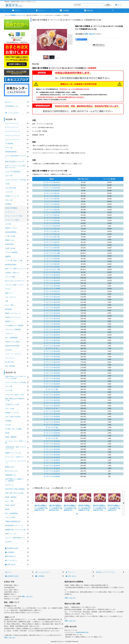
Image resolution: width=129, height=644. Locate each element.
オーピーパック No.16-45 (52, 359)
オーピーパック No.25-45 (52, 422)
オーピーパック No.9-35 (52, 267)
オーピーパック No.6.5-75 (52, 226)
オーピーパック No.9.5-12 (52, 272)
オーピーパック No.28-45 (52, 430)
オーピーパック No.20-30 (52, 397)
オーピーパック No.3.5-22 (52, 188)
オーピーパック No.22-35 (52, 403)
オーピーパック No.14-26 (52, 329)
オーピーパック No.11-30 (52, 299)
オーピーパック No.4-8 (52, 191)
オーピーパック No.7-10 (52, 229)
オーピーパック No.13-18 (52, 316)
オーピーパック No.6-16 (52, 218)
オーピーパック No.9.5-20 (52, 275)
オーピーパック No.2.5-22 (52, 182)
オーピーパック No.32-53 (52, 441)
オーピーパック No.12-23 (52, 310)
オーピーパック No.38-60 (52, 463)
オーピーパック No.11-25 (52, 297)
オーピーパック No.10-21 (52, 280)
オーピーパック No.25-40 (52, 419)
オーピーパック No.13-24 (52, 319)
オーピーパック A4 (52, 408)
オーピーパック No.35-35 (52, 452)
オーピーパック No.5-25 (52, 210)
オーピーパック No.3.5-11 (52, 185)
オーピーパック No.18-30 (52, 376)
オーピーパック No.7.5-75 (52, 240)
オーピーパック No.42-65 (52, 468)
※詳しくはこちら (27, 596)
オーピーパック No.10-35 (52, 286)
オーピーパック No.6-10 (52, 215)
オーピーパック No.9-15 (52, 259)
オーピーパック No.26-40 (52, 425)
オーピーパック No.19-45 (52, 387)
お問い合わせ (89, 34)
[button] (113, 11)
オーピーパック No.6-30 (52, 223)
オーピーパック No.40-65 (52, 466)
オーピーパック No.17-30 (52, 368)
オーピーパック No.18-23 (52, 373)
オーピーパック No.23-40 (52, 414)
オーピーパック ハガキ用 (52, 289)
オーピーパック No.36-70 (52, 457)
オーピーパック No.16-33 (52, 357)
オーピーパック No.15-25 (52, 340)
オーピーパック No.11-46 (52, 305)
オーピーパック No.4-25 (52, 196)
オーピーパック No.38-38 (52, 460)
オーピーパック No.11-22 (52, 294)
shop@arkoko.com (82, 632)
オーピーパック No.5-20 (52, 207)
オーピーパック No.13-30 (52, 321)
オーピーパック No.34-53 (52, 447)
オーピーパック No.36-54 (52, 455)
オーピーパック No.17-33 (52, 370)
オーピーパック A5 (52, 348)
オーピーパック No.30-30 (52, 433)
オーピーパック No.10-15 (52, 278)
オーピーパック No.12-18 (52, 308)
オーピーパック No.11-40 (52, 302)
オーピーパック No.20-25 (52, 395)
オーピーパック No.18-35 (52, 378)
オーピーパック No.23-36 (52, 411)
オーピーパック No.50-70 (52, 474)
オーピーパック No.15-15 (52, 335)
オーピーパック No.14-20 (52, 327)
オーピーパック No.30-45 (52, 436)
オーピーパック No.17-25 (52, 365)
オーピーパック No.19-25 (52, 381)
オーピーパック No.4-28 (52, 199)
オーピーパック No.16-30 (52, 354)
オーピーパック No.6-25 (52, 220)
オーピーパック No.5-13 (52, 204)
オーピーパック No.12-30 (52, 313)
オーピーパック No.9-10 (52, 256)
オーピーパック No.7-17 (52, 231)
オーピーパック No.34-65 (52, 449)
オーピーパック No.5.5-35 (52, 212)
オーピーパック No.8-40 (52, 250)
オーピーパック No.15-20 (52, 338)
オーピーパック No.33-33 (52, 444)
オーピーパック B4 (52, 427)
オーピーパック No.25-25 (52, 417)
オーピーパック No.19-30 (52, 384)
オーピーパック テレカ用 (52, 253)
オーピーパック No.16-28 (52, 351)
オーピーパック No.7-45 (52, 237)
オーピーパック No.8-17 (52, 245)
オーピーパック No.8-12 (52, 242)
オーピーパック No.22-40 (52, 406)
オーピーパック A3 (52, 438)
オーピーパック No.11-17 (52, 291)
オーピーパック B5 (52, 389)
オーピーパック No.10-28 (52, 283)
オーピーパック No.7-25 (52, 234)
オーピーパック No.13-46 (52, 324)
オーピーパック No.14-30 (52, 332)
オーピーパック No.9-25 (52, 264)
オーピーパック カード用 (52, 270)
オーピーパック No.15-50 (52, 346)
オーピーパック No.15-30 (52, 343)
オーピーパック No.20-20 (52, 392)
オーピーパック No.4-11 (52, 193)
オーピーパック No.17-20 (52, 362)
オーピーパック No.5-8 (52, 201)
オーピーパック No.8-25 (52, 248)
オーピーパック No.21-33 (52, 400)
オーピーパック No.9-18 (52, 261)
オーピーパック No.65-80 (52, 476)
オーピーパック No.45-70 (52, 471)
